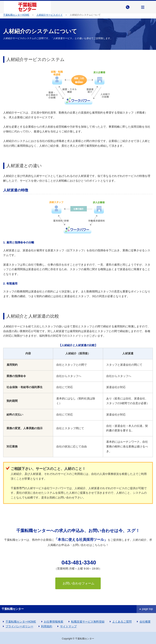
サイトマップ (68, 626)
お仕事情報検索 (54, 622)
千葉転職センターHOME (16, 15)
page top (148, 609)
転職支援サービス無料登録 (88, 622)
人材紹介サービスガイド (50, 15)
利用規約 (47, 626)
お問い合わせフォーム (78, 583)
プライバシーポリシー (19, 626)
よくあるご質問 (122, 622)
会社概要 (145, 622)
